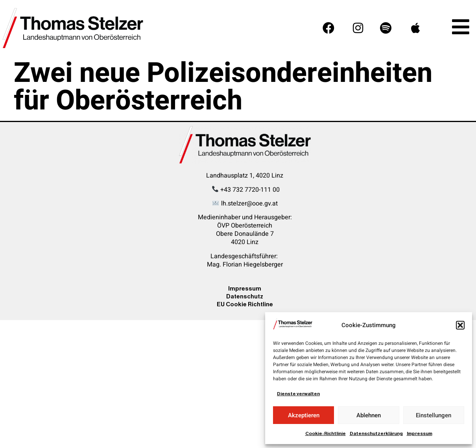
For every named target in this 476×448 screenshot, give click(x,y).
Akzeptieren (304, 415)
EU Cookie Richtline (245, 304)
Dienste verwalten (298, 394)
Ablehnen (369, 415)
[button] (460, 325)
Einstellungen (434, 415)
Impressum (420, 433)
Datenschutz (245, 296)
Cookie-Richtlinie (326, 433)
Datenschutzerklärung (376, 433)
